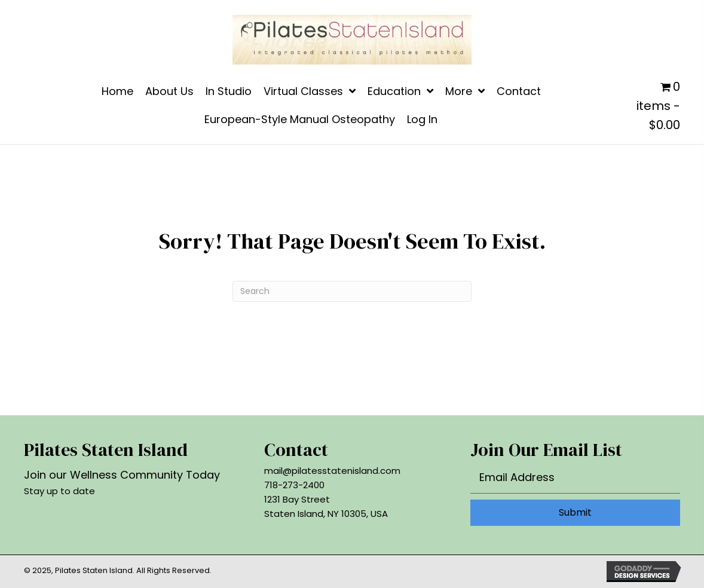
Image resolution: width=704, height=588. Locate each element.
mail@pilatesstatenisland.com (332, 471)
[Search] (352, 291)
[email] (575, 480)
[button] (575, 513)
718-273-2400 (294, 485)
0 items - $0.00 (658, 106)
